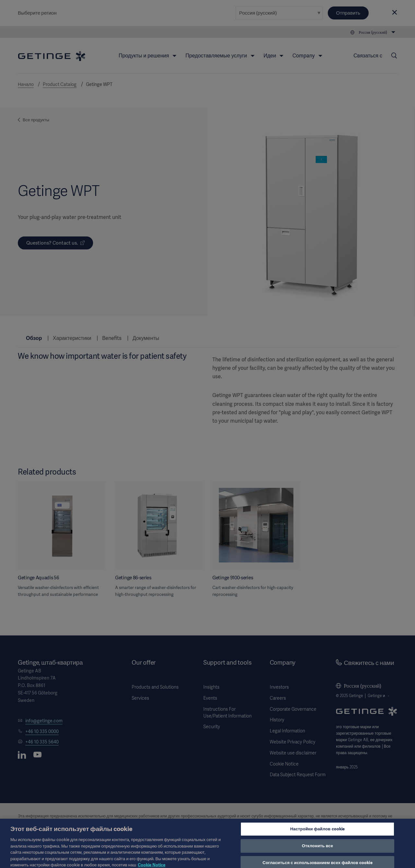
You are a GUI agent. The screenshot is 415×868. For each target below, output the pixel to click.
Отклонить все (317, 849)
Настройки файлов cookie (317, 832)
